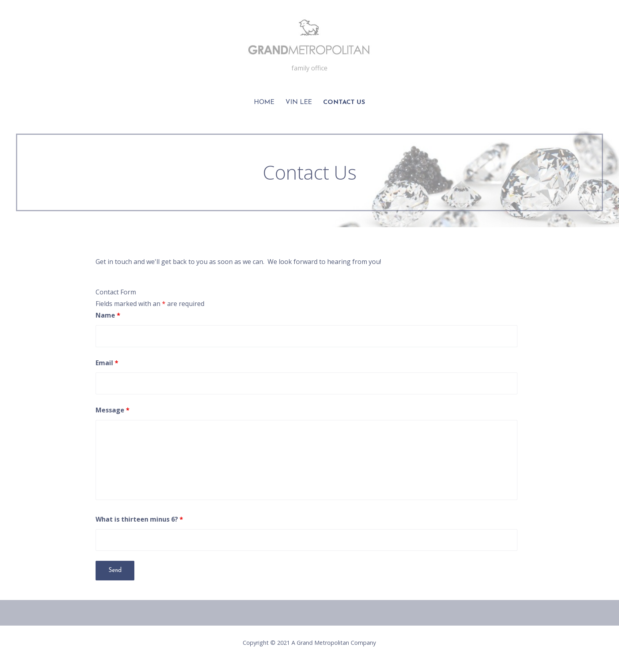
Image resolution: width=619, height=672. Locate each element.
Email (107, 363)
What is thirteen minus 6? (139, 519)
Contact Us (344, 102)
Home (264, 102)
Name (108, 315)
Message (113, 410)
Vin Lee (299, 102)
